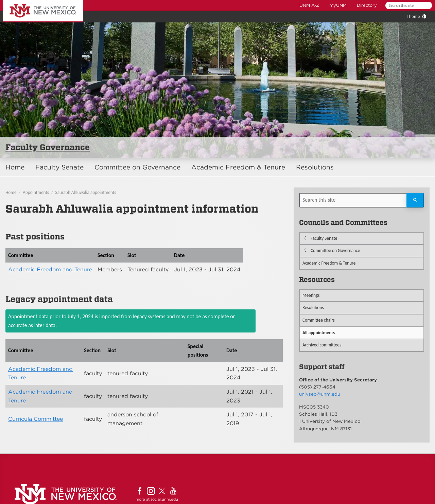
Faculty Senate (59, 167)
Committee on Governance (137, 167)
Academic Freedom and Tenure (50, 269)
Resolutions (315, 167)
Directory (367, 5)
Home (15, 167)
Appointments (36, 192)
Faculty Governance (48, 147)
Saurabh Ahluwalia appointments (86, 192)
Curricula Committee (36, 419)
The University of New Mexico (35, 1)
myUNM (338, 5)
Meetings (311, 295)
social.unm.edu (164, 499)
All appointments (319, 333)
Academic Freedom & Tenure (238, 167)
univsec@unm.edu (320, 394)
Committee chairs (319, 320)
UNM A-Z (309, 5)
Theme (413, 16)
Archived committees (322, 345)
